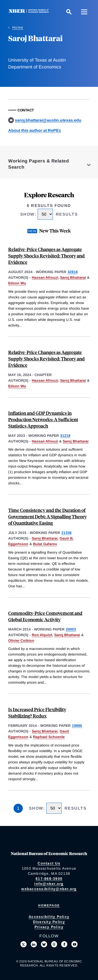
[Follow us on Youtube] (74, 944)
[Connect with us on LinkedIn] (34, 944)
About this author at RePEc (35, 130)
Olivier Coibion (21, 640)
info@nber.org (49, 884)
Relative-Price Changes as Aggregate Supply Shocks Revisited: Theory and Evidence (46, 256)
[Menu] (84, 12)
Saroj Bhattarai (73, 277)
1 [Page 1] (18, 808)
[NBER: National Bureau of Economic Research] (30, 12)
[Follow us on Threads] (54, 944)
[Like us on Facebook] (64, 944)
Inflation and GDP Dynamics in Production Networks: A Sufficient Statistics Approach (43, 419)
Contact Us (49, 863)
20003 (71, 629)
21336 (67, 533)
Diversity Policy (49, 922)
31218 (65, 436)
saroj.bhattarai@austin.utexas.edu (48, 120)
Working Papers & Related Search (39, 164)
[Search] (69, 12)
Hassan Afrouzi (45, 277)
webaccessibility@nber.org (49, 889)
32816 (73, 272)
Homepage (49, 905)
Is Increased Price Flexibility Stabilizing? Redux (37, 713)
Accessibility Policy (49, 917)
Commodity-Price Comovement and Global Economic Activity (45, 616)
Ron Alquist (42, 635)
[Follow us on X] (24, 944)
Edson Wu (17, 283)
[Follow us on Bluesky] (44, 944)
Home (18, 27)
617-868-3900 (49, 879)
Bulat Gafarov (45, 544)
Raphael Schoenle (49, 737)
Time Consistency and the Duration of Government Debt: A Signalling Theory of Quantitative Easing (47, 516)
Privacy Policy (49, 927)
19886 (77, 726)
